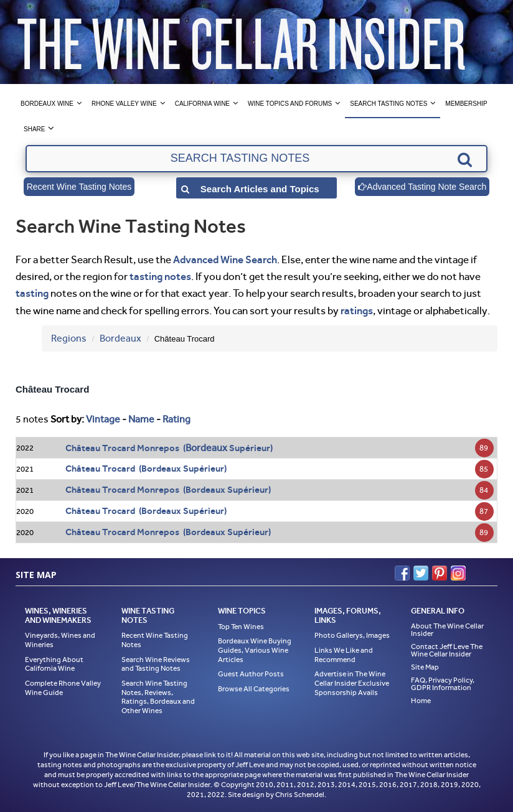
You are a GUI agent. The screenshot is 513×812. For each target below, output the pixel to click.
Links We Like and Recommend (344, 655)
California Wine (202, 104)
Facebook (402, 573)
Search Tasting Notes (388, 104)
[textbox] (256, 159)
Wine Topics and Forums (290, 104)
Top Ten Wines (241, 627)
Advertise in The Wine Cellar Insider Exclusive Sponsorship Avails (352, 683)
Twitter (421, 573)
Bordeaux (120, 338)
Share (34, 129)
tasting (32, 293)
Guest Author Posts (251, 674)
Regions (69, 338)
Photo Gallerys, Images (352, 635)
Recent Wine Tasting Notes (79, 187)
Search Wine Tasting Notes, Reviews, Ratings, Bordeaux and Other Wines (158, 697)
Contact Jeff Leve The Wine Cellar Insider (447, 650)
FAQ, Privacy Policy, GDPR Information (443, 684)
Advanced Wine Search (225, 259)
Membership (466, 104)
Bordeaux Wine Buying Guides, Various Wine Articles (255, 650)
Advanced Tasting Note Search (422, 187)
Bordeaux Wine (47, 104)
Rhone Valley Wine (124, 104)
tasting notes (160, 276)
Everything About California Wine (54, 664)
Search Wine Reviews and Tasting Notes (156, 664)
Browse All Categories (254, 689)
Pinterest (440, 573)
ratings (357, 310)
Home (421, 701)
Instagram (458, 573)
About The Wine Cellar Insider (447, 630)
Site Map (425, 667)
